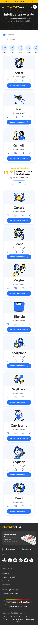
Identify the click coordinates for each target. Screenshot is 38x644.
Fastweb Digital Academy (10, 590)
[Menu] (3, 7)
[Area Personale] (35, 7)
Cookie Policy (13, 618)
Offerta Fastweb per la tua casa (19, 2)
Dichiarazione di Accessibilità (31, 618)
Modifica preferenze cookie (20, 619)
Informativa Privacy (7, 618)
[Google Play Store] (27, 549)
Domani (11, 35)
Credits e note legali (9, 577)
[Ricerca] (31, 7)
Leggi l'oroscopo (18, 86)
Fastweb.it (6, 581)
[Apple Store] (10, 549)
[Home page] (15, 7)
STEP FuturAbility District (10, 593)
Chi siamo (6, 573)
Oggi (4, 35)
